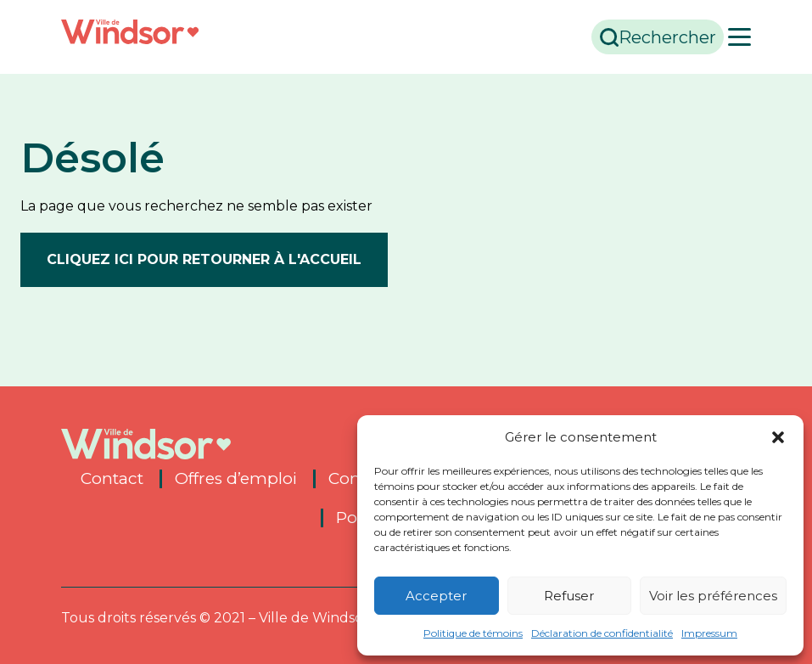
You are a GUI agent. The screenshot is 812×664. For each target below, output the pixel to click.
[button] (778, 437)
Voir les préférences (713, 596)
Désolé (92, 158)
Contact (112, 479)
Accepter (436, 596)
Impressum (709, 633)
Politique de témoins (473, 633)
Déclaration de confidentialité (602, 633)
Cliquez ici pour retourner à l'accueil (204, 259)
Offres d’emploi (236, 479)
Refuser (569, 596)
